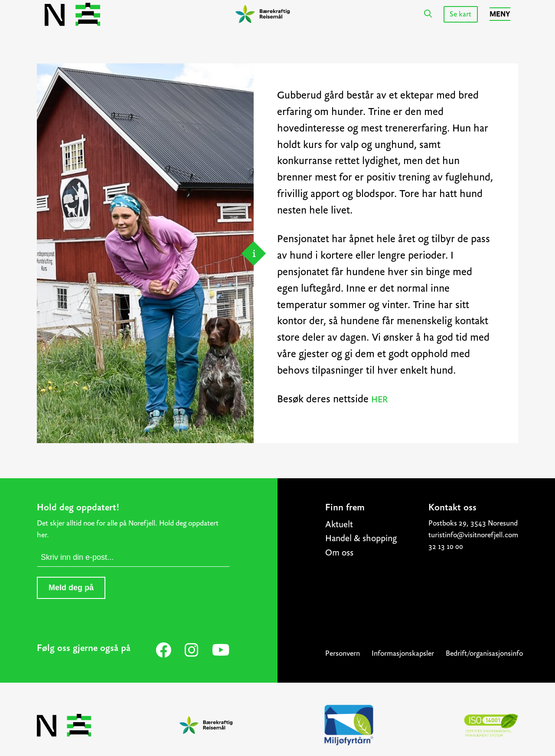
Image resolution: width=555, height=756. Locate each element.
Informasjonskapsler (403, 653)
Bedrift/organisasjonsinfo (484, 653)
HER (379, 399)
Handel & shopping (361, 538)
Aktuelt (339, 524)
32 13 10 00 (446, 547)
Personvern (343, 653)
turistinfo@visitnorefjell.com (473, 535)
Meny (500, 14)
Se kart (460, 14)
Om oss (339, 552)
